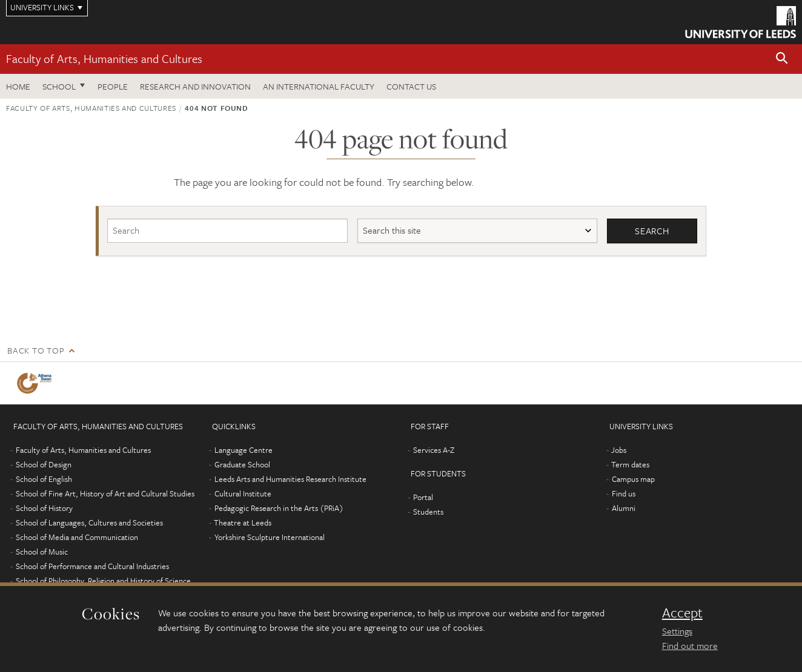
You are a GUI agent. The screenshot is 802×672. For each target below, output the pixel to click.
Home (18, 86)
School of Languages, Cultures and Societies (89, 522)
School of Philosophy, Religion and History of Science (103, 581)
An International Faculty (319, 86)
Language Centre (244, 450)
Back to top (36, 350)
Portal (423, 497)
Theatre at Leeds (243, 522)
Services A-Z (434, 450)
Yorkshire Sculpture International (270, 537)
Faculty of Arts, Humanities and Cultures (104, 58)
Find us (624, 493)
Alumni (624, 508)
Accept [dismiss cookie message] (682, 613)
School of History (44, 508)
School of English (44, 479)
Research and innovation (195, 86)
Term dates (630, 464)
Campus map (633, 479)
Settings (677, 631)
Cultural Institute (243, 493)
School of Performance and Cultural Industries (92, 566)
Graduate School (242, 464)
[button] (782, 59)
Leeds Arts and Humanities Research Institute (290, 479)
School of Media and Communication (77, 537)
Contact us (411, 86)
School (59, 86)
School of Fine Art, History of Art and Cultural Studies (105, 493)
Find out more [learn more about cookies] (690, 645)
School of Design (44, 464)
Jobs (619, 450)
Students (428, 512)
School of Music (42, 552)
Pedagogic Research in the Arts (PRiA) (279, 508)
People (113, 86)
